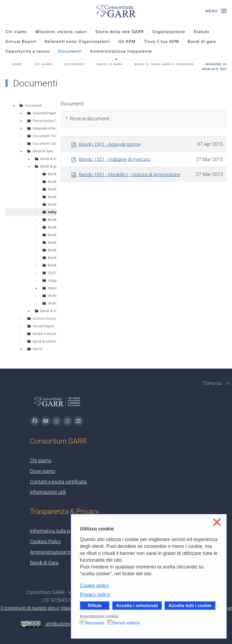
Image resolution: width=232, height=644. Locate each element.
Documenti (70, 51)
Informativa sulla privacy (56, 531)
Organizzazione (169, 32)
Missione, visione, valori (61, 32)
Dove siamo (43, 471)
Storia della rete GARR (120, 32)
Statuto (202, 32)
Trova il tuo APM (161, 42)
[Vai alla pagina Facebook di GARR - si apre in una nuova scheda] (35, 421)
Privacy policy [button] (95, 595)
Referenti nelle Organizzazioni (77, 42)
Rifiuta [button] (95, 605)
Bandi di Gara (44, 563)
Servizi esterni (126, 623)
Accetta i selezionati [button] (137, 605)
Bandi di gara (202, 42)
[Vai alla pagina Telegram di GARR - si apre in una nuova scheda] (67, 421)
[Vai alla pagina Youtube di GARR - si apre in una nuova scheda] (46, 421)
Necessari (94, 623)
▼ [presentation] (14, 106)
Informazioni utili (48, 492)
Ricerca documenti (90, 119)
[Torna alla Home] (116, 11)
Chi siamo (16, 32)
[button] (216, 11)
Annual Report (21, 42)
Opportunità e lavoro (28, 51)
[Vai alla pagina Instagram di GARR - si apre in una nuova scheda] (57, 421)
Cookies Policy (45, 541)
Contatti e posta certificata (58, 482)
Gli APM (127, 42)
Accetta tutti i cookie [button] (190, 605)
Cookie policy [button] (94, 586)
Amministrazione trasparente (121, 51)
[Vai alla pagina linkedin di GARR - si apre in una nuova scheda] (78, 421)
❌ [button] (217, 522)
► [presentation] (21, 113)
